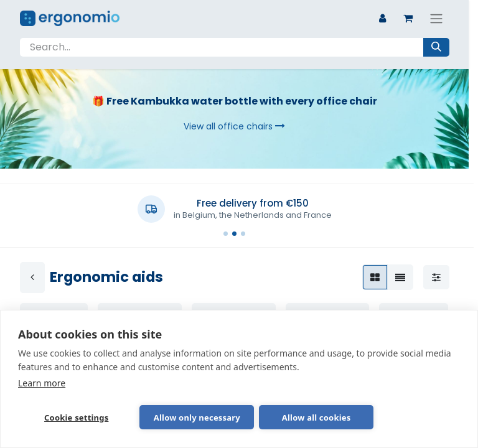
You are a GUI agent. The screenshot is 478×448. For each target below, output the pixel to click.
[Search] (436, 47)
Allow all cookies (259, 417)
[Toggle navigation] (436, 18)
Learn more (42, 381)
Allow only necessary (161, 417)
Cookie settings (63, 417)
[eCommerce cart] (408, 18)
